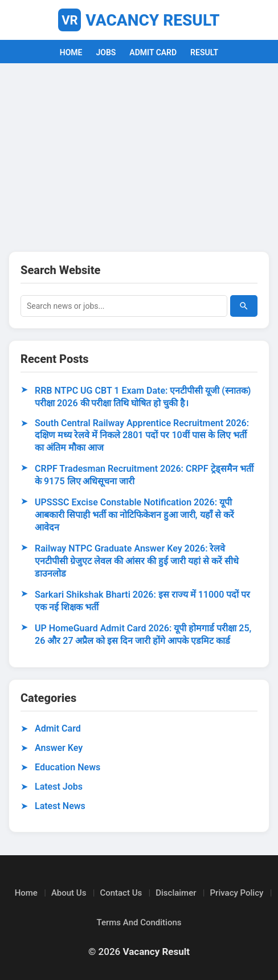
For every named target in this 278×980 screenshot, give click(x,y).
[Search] (244, 306)
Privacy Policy (237, 893)
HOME (71, 52)
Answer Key (59, 748)
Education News (68, 767)
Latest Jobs (59, 787)
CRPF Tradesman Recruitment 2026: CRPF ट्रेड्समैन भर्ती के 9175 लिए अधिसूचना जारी (144, 475)
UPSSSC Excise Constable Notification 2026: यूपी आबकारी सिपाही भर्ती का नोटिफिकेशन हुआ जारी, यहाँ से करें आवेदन (134, 515)
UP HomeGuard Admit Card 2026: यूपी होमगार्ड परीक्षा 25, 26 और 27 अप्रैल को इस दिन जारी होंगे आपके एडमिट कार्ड (143, 634)
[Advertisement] (139, 154)
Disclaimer (176, 893)
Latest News (60, 806)
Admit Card (58, 728)
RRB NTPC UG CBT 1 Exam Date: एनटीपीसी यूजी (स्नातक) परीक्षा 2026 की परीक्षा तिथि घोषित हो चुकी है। (143, 397)
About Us (69, 893)
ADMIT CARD (153, 52)
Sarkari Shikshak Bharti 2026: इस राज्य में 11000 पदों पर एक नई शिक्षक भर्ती (142, 601)
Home (26, 893)
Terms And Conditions (139, 922)
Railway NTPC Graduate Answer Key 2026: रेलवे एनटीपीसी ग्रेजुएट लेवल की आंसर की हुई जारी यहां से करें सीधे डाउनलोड (137, 561)
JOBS (106, 52)
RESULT (204, 52)
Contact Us (121, 893)
